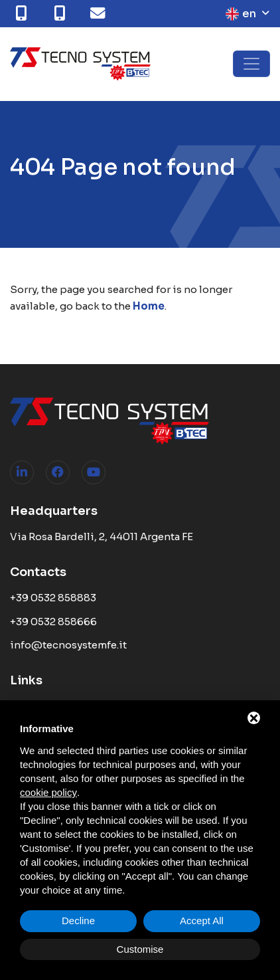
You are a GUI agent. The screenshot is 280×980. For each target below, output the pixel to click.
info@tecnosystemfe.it (68, 645)
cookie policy (48, 792)
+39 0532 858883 (53, 598)
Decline (78, 921)
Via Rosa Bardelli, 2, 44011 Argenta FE (102, 537)
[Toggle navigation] (251, 64)
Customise (140, 949)
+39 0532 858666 (53, 622)
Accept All (202, 921)
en (241, 14)
